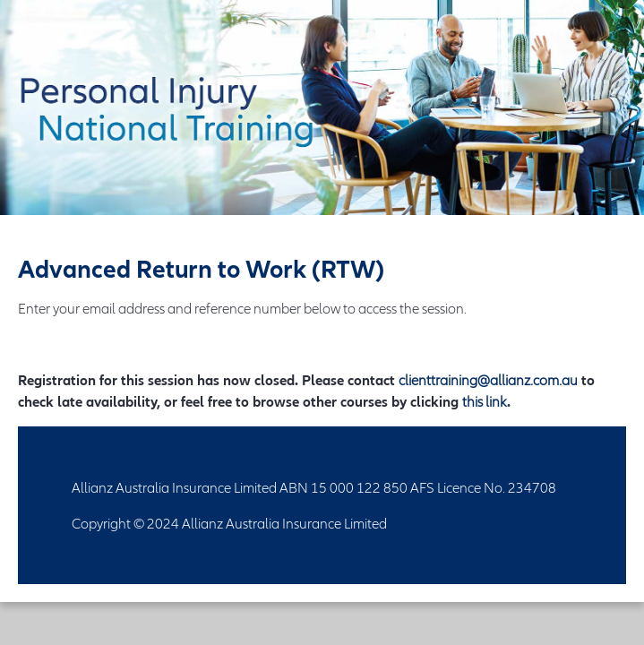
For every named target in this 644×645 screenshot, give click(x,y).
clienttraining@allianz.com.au (488, 380)
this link (485, 401)
